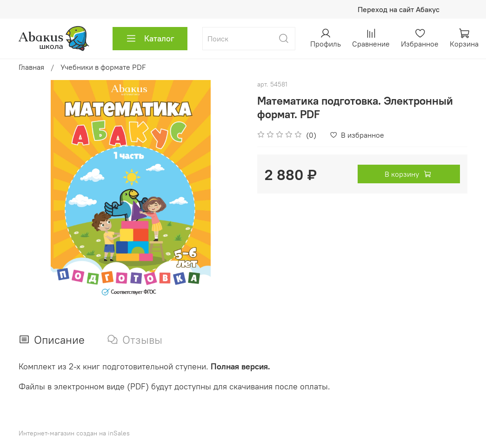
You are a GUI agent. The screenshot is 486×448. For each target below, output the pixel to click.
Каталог (150, 39)
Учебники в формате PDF (103, 67)
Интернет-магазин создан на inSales (74, 433)
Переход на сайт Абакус (399, 9)
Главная (31, 67)
